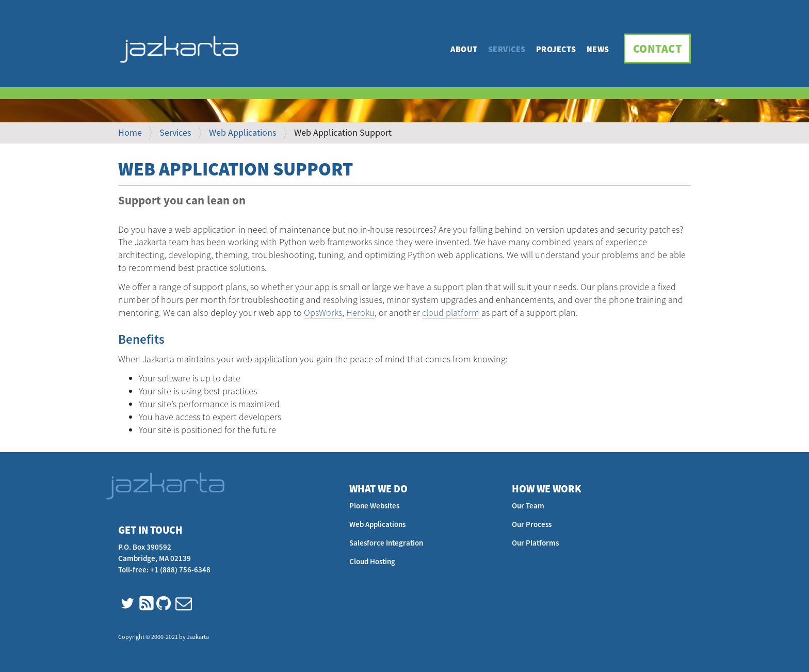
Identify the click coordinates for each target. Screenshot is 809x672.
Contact (658, 49)
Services (507, 49)
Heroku (360, 313)
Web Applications (243, 132)
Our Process (532, 524)
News (598, 49)
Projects (556, 49)
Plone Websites (374, 506)
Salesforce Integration (386, 543)
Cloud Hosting (372, 561)
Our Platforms (535, 543)
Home (130, 132)
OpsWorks (323, 313)
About (464, 49)
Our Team (528, 506)
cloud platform (451, 313)
